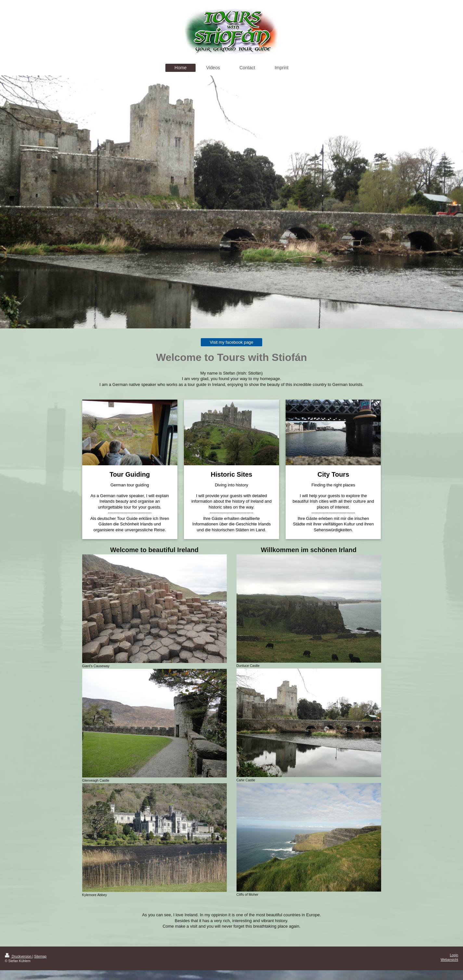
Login (454, 955)
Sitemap (40, 956)
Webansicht (449, 960)
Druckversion (19, 956)
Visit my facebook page (231, 342)
